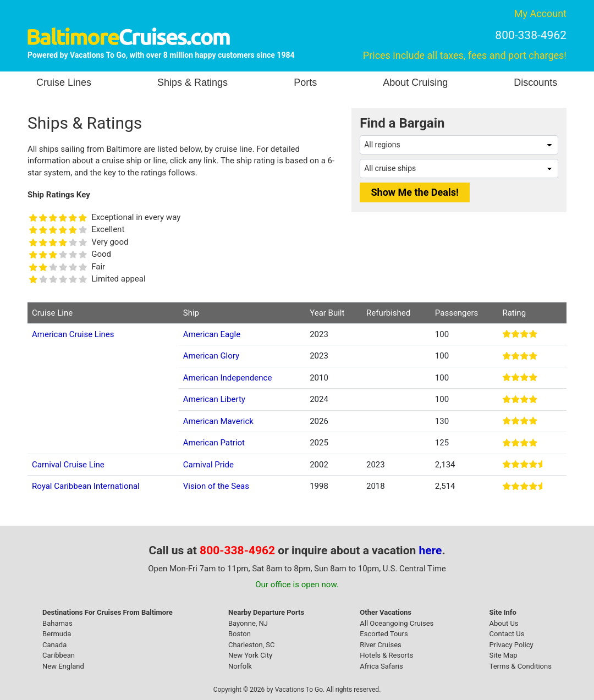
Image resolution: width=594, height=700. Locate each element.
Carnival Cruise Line (68, 465)
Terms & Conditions (521, 666)
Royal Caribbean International (86, 486)
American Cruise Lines (73, 334)
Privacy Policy (512, 645)
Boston (240, 634)
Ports (305, 82)
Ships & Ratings (193, 82)
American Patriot (214, 443)
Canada (54, 645)
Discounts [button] (535, 82)
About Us (504, 623)
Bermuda (57, 634)
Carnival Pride (208, 465)
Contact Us (507, 634)
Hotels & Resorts (386, 655)
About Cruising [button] (415, 82)
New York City (250, 655)
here (431, 550)
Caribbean (59, 655)
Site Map (504, 655)
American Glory (211, 356)
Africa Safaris (381, 666)
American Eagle (212, 334)
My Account (540, 13)
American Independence (228, 378)
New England (63, 666)
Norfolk (240, 666)
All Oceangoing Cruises (397, 623)
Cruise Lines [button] (64, 82)
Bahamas (57, 623)
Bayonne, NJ (248, 623)
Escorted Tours (384, 634)
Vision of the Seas (216, 486)
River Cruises (380, 645)
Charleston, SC (252, 645)
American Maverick (218, 421)
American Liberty (214, 399)
